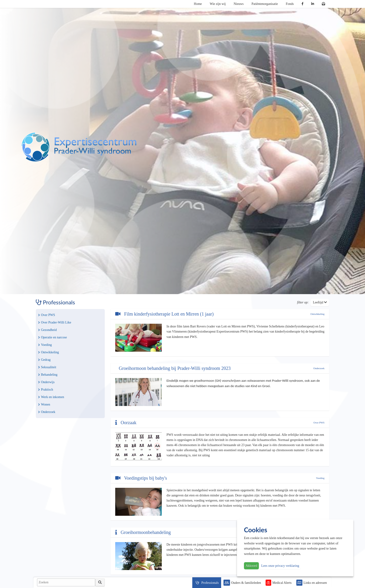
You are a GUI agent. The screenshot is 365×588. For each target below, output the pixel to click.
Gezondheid (47, 330)
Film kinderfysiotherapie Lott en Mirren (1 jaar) (164, 314)
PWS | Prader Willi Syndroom (79, 147)
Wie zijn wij (218, 4)
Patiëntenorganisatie (265, 4)
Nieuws (239, 4)
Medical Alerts (282, 583)
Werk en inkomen (51, 397)
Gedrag (44, 360)
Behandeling (48, 375)
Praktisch (46, 390)
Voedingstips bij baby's (141, 478)
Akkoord (251, 566)
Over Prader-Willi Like (55, 322)
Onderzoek (47, 412)
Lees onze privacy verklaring (280, 566)
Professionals (210, 583)
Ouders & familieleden (246, 583)
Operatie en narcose (52, 337)
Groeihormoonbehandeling (143, 532)
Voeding (45, 345)
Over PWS (47, 315)
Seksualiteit (47, 367)
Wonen (44, 404)
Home (198, 4)
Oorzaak (126, 423)
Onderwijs (46, 382)
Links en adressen (315, 583)
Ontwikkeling (49, 352)
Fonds (290, 4)
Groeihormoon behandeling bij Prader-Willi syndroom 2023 (174, 368)
